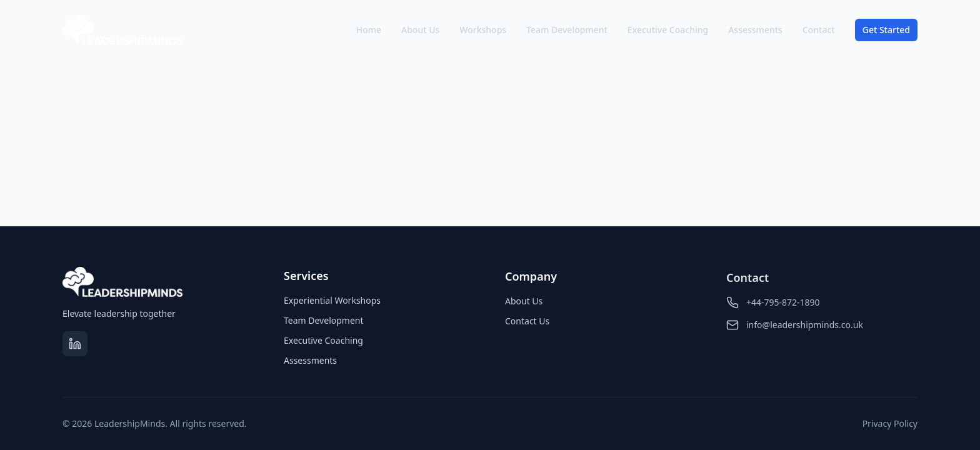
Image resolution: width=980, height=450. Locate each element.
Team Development (567, 30)
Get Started (886, 30)
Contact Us (527, 323)
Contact (819, 30)
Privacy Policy (890, 423)
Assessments (755, 30)
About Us (420, 30)
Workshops (483, 30)
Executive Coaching (668, 30)
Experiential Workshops (332, 301)
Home (369, 30)
